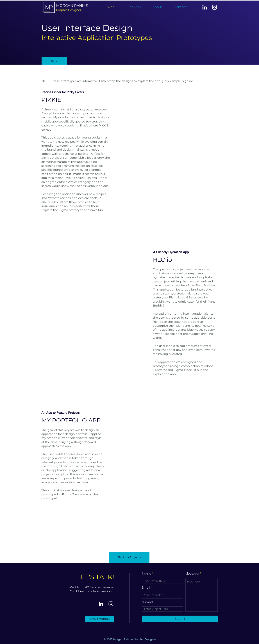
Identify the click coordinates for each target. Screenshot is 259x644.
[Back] (54, 61)
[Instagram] (214, 7)
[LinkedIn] (205, 7)
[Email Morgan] (100, 619)
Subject (148, 602)
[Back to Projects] (129, 557)
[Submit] (180, 619)
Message (192, 574)
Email (146, 588)
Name (147, 574)
